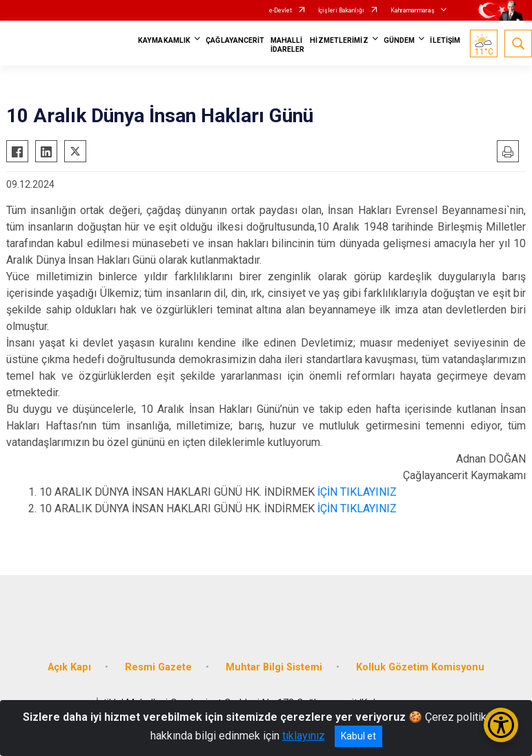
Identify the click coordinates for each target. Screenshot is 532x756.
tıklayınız (304, 736)
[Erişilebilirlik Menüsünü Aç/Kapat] (501, 725)
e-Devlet (280, 10)
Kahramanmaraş (413, 10)
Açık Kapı (69, 667)
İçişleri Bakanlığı (341, 10)
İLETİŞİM (445, 40)
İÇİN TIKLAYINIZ (356, 492)
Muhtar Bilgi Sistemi (274, 667)
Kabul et (358, 736)
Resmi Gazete (158, 667)
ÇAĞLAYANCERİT (235, 40)
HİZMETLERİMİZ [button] (339, 40)
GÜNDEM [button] (400, 40)
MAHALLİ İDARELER (288, 45)
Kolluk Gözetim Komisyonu (420, 667)
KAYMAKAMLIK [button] (164, 40)
